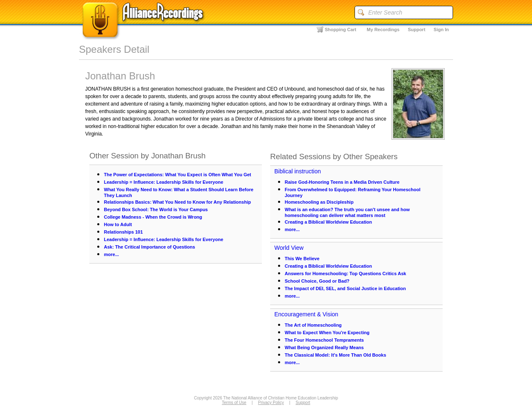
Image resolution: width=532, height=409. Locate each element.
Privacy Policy (271, 403)
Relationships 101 (123, 232)
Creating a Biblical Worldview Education (328, 222)
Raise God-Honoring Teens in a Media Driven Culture (342, 182)
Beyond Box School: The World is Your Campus (156, 209)
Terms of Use (234, 403)
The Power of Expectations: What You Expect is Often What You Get (177, 175)
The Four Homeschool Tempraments (324, 340)
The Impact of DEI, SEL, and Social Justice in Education (345, 288)
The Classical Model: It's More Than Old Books (335, 355)
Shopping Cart (341, 30)
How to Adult (118, 224)
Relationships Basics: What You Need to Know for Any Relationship (177, 202)
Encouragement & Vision (306, 314)
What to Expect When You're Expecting (327, 333)
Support (416, 30)
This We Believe (302, 259)
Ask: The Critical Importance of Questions (149, 247)
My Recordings (383, 30)
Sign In (441, 30)
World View (289, 248)
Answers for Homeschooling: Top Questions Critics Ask (345, 273)
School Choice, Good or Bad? (317, 281)
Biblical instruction (298, 171)
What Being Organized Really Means (324, 347)
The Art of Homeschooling (313, 325)
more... (111, 254)
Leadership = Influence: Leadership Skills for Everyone (164, 182)
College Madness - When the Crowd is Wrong (153, 217)
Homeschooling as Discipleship (319, 202)
